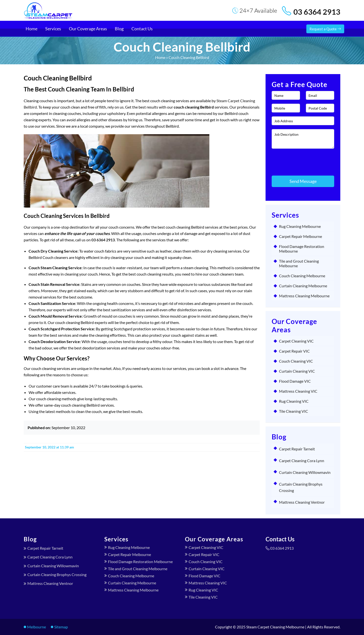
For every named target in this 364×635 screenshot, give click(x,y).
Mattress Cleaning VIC (298, 391)
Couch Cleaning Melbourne (302, 276)
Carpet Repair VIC (294, 351)
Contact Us (142, 29)
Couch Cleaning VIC (296, 361)
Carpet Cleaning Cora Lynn (302, 461)
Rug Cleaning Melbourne (300, 226)
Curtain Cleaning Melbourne (303, 286)
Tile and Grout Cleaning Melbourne (299, 263)
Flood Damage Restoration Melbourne (302, 249)
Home (32, 29)
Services (53, 29)
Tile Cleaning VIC (294, 411)
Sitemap (61, 627)
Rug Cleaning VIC (294, 401)
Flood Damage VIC (295, 381)
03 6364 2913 (317, 12)
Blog (119, 29)
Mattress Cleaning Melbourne (304, 296)
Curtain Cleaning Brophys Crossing (57, 574)
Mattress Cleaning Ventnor (302, 502)
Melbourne (37, 627)
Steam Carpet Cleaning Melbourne (275, 627)
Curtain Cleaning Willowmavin (305, 472)
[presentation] (300, 160)
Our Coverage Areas (88, 29)
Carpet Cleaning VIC (296, 341)
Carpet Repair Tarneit (297, 449)
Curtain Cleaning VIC (297, 371)
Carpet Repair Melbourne (300, 236)
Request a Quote (325, 29)
